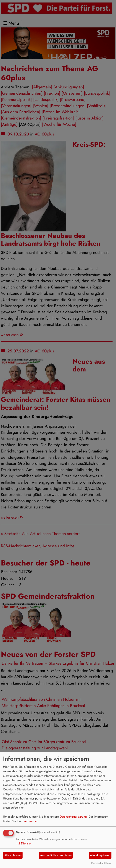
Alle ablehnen (13, 855)
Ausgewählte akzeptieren (56, 855)
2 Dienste (23, 843)
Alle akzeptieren (100, 855)
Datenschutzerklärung (73, 817)
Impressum (31, 821)
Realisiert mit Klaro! (101, 863)
